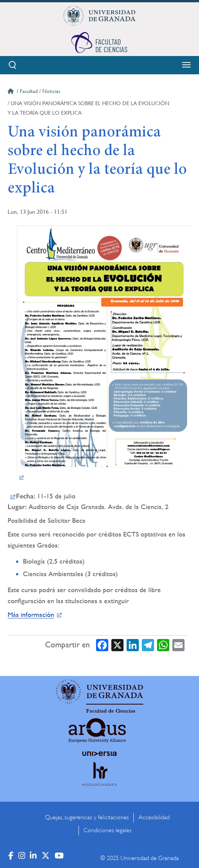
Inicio (11, 92)
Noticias (51, 91)
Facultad (29, 91)
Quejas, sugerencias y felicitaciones (87, 817)
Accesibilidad (154, 817)
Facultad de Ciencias (111, 711)
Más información (31, 614)
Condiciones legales (108, 830)
